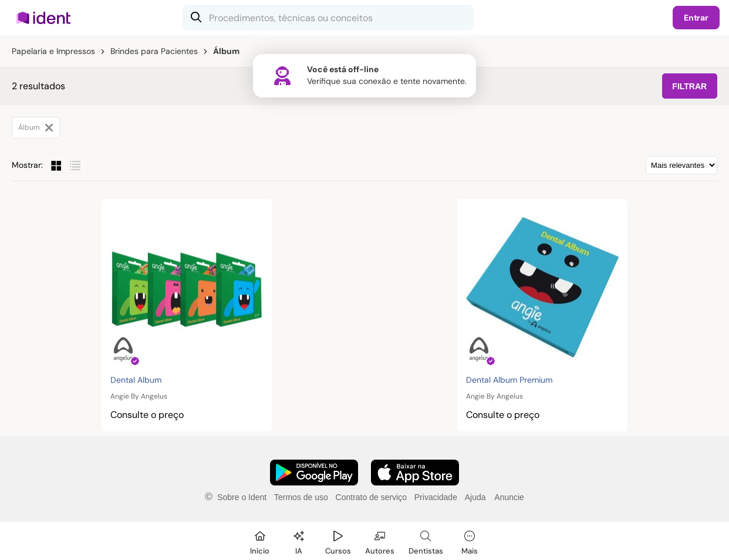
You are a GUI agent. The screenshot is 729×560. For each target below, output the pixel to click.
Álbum (36, 127)
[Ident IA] (299, 541)
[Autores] (380, 541)
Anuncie (509, 497)
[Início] (260, 541)
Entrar (696, 18)
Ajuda (475, 497)
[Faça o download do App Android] (314, 473)
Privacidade (436, 497)
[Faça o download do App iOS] (415, 473)
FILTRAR (689, 86)
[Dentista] (426, 541)
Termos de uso (301, 497)
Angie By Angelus (139, 396)
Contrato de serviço (371, 497)
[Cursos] (338, 541)
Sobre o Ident (242, 497)
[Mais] (470, 541)
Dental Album (136, 380)
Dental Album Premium (509, 380)
